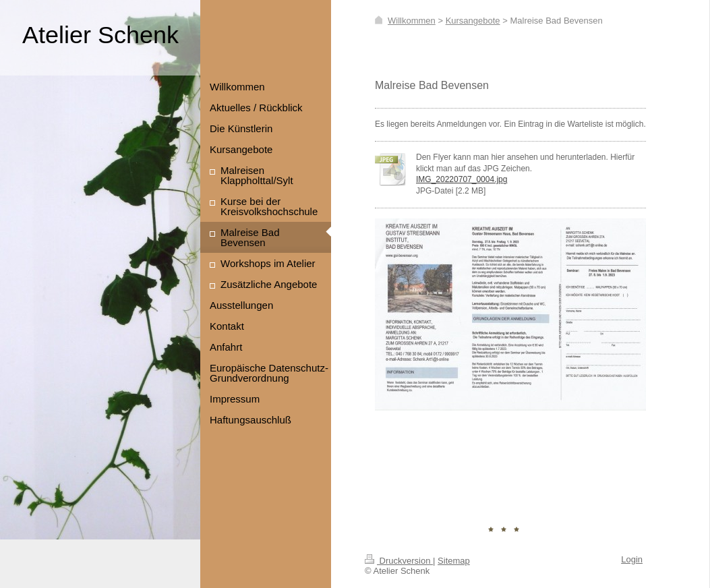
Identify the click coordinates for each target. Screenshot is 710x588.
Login (632, 559)
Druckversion (399, 561)
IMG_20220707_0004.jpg (462, 179)
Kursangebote (473, 21)
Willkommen (412, 21)
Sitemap (454, 561)
